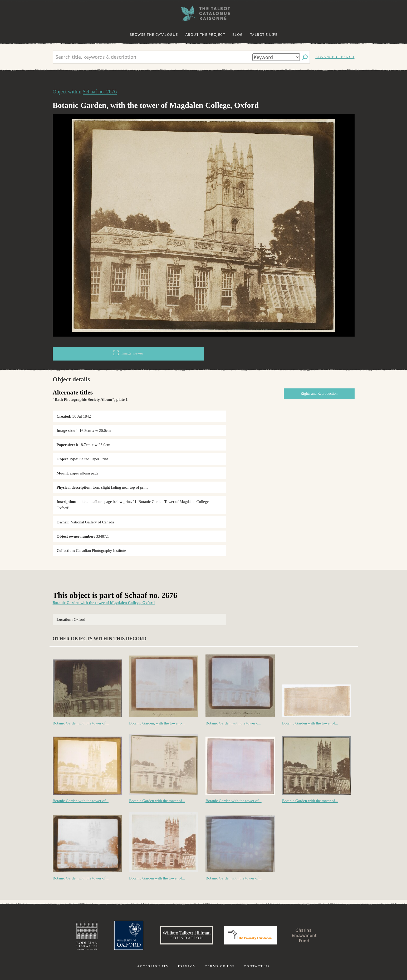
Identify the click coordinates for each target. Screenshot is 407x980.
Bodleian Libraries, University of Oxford (87, 935)
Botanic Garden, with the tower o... (157, 723)
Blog (238, 34)
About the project (205, 34)
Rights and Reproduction (319, 394)
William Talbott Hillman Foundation (187, 935)
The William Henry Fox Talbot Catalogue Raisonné (204, 13)
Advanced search (335, 57)
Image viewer (128, 353)
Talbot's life (264, 34)
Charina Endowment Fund (304, 935)
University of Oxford (129, 935)
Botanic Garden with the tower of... (81, 723)
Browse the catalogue (154, 34)
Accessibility (153, 966)
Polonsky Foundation (251, 935)
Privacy (187, 966)
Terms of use (220, 966)
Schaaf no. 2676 (100, 92)
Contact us (257, 966)
